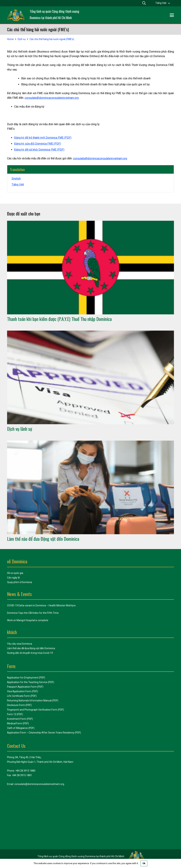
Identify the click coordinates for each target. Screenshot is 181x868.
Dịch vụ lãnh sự (20, 429)
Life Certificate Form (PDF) (22, 696)
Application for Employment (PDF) (26, 678)
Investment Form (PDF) (20, 719)
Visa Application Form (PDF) (23, 691)
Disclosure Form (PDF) (19, 705)
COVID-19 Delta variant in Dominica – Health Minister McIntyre (41, 605)
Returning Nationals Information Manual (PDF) (33, 701)
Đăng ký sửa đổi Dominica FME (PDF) (38, 144)
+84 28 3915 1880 (25, 771)
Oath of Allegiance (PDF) (21, 728)
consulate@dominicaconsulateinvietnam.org (52, 98)
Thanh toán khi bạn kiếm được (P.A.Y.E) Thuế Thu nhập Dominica (59, 319)
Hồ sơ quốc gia (15, 573)
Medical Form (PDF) (18, 723)
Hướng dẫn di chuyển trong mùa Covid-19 (30, 653)
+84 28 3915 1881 (22, 775)
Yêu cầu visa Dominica (20, 644)
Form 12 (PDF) (15, 714)
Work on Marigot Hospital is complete (28, 620)
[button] (172, 15)
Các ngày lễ (13, 578)
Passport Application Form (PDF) (25, 687)
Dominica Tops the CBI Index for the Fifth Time (33, 613)
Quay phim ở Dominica (20, 582)
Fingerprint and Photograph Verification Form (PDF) (36, 710)
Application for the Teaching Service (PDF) (31, 682)
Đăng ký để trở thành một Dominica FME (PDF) (43, 138)
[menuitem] (163, 3)
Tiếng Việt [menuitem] (161, 3)
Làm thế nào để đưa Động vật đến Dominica (43, 539)
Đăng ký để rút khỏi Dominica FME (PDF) (39, 150)
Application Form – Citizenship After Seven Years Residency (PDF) (44, 733)
